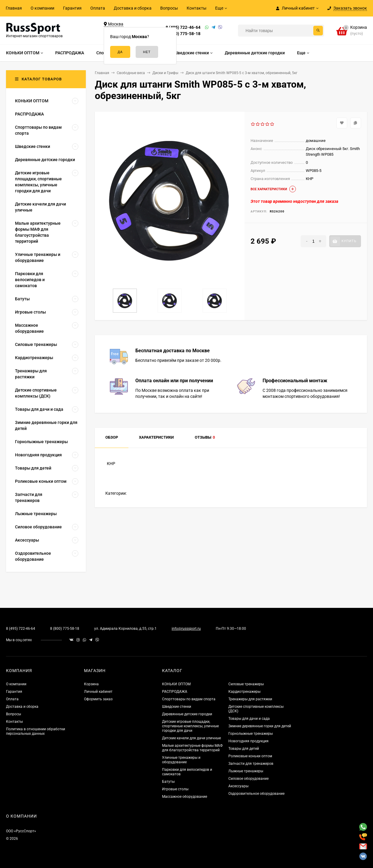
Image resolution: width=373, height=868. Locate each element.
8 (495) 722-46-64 (183, 27)
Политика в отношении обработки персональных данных (36, 731)
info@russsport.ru (186, 629)
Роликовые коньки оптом (250, 756)
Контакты (197, 8)
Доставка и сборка (133, 8)
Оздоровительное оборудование (256, 794)
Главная (14, 8)
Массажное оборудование (185, 797)
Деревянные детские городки (187, 714)
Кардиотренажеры (244, 692)
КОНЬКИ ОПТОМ (176, 684)
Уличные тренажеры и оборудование (181, 760)
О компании (42, 8)
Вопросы (169, 8)
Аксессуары (238, 786)
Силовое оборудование (248, 779)
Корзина (91, 684)
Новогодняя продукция (248, 741)
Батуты (168, 782)
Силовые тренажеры (246, 684)
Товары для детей (244, 749)
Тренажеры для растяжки (250, 699)
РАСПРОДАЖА (175, 692)
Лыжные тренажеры (246, 771)
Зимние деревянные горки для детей (260, 726)
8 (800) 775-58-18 (183, 34)
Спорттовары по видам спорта (189, 699)
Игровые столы (175, 789)
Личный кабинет (98, 692)
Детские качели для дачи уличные (191, 738)
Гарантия (72, 8)
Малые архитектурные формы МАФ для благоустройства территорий (192, 748)
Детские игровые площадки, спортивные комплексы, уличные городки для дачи (190, 726)
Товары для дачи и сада (249, 719)
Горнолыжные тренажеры (251, 734)
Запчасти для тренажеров (251, 764)
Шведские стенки (177, 707)
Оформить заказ (98, 699)
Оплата (98, 8)
